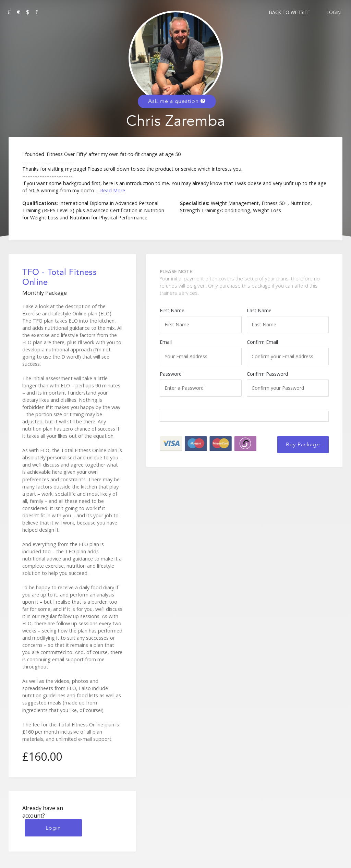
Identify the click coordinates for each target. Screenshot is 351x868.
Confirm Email (288, 352)
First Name (201, 320)
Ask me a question (177, 101)
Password (201, 384)
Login (334, 12)
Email (201, 352)
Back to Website (289, 12)
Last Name (288, 320)
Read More (113, 190)
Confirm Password (288, 384)
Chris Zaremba (176, 121)
